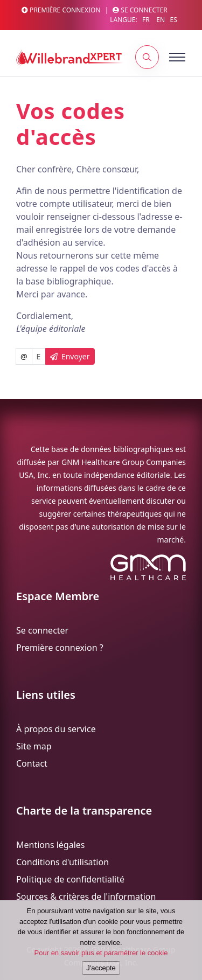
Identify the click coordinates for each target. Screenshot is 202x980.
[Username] (39, 356)
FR (146, 20)
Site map (34, 746)
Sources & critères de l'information (86, 896)
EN (161, 20)
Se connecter (140, 10)
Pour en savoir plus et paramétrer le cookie (101, 954)
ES (173, 20)
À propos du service (56, 729)
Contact (32, 763)
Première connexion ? (60, 648)
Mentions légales (51, 845)
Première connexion (61, 10)
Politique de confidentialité (70, 879)
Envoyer (70, 356)
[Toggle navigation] (164, 57)
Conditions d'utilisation (62, 862)
